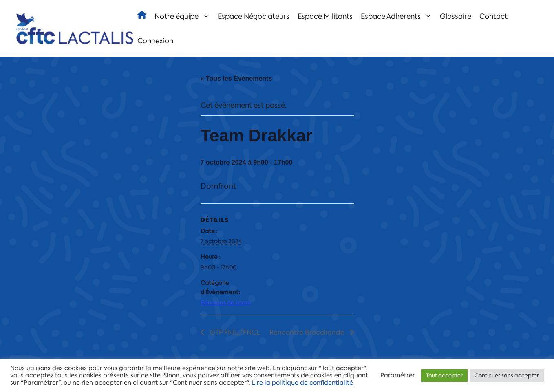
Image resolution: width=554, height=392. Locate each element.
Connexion (155, 41)
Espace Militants (325, 16)
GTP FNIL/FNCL (234, 332)
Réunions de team (226, 302)
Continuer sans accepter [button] (507, 375)
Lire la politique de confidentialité (302, 383)
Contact (493, 16)
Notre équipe (184, 16)
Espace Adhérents (398, 16)
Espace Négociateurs (254, 16)
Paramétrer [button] (398, 375)
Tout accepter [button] (444, 375)
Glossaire (456, 16)
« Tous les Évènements (236, 78)
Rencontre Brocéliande (308, 332)
